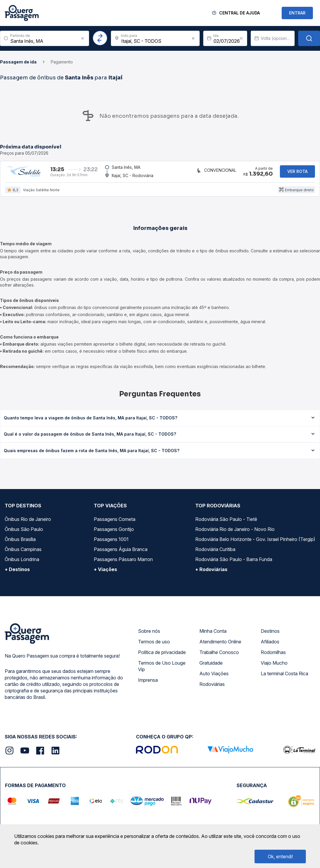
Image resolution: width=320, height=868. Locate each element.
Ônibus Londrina (22, 563)
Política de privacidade (162, 656)
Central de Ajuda (239, 13)
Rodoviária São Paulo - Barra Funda (234, 563)
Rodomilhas (273, 656)
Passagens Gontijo (114, 533)
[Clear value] (241, 38)
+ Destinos (17, 573)
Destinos (270, 635)
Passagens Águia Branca (121, 553)
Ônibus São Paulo (24, 533)
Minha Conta (213, 635)
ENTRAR (297, 13)
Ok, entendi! (280, 856)
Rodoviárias (212, 688)
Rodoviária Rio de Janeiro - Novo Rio (235, 533)
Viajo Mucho (274, 666)
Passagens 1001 (111, 543)
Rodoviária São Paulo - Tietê (226, 523)
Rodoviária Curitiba (215, 553)
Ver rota (297, 173)
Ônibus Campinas (23, 553)
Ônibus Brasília (20, 543)
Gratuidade (211, 666)
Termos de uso (154, 645)
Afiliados (270, 645)
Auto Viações (214, 677)
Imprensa (148, 684)
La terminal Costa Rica (284, 677)
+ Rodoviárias (211, 573)
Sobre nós (149, 635)
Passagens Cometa (115, 523)
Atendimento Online (220, 645)
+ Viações (105, 573)
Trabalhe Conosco (219, 656)
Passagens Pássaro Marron (123, 563)
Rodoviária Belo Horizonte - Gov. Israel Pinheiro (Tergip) (255, 543)
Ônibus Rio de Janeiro (28, 523)
